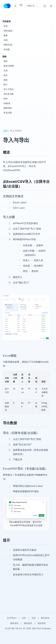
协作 (6, 99)
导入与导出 (9, 89)
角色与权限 (9, 66)
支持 (34, 618)
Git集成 (7, 103)
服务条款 (14, 623)
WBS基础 (8, 31)
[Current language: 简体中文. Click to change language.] (33, 6)
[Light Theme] (51, 6)
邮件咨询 (45, 618)
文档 (5, 131)
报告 (6, 80)
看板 (6, 35)
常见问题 (8, 113)
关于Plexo (12, 618)
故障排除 (8, 108)
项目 (6, 61)
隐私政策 (28, 623)
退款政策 (42, 623)
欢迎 (6, 26)
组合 (6, 75)
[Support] (21, 5)
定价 (24, 618)
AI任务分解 (9, 94)
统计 (6, 85)
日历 (6, 70)
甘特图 (7, 49)
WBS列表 (8, 45)
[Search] (45, 6)
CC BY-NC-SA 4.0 (13, 628)
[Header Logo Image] (7, 6)
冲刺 (6, 40)
